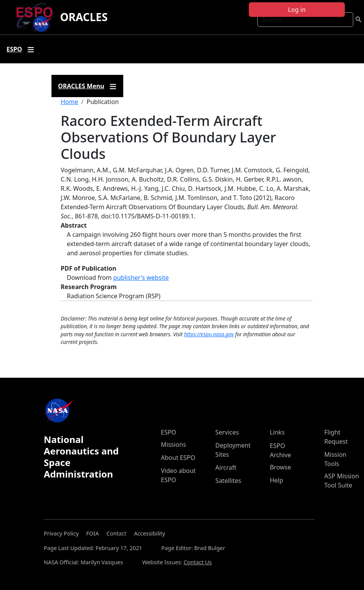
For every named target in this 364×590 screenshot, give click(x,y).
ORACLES (84, 17)
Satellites (228, 481)
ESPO (169, 432)
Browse (280, 467)
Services (227, 432)
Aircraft (226, 468)
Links (277, 432)
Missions (173, 445)
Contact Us (198, 562)
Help (277, 480)
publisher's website (141, 278)
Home (69, 102)
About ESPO (178, 458)
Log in (297, 10)
